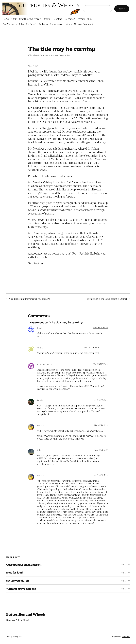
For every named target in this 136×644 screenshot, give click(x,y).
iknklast (40, 328)
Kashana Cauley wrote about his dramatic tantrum (58, 81)
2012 (78, 118)
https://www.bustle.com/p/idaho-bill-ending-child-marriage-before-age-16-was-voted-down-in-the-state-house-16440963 (71, 437)
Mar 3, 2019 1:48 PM (101, 450)
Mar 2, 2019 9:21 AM (101, 400)
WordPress (126, 637)
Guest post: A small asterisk (24, 564)
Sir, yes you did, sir (18, 580)
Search (122, 9)
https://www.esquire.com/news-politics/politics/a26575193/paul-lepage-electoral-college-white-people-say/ (71, 387)
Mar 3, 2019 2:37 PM (101, 475)
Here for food (14, 572)
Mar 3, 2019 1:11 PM (101, 425)
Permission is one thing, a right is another (107, 299)
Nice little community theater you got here (29, 299)
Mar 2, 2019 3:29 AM (101, 364)
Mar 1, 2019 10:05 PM (100, 328)
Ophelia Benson (42, 55)
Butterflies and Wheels (26, 614)
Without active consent (21, 588)
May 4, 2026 (125, 564)
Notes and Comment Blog (60, 55)
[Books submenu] (51, 19)
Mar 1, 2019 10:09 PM (92, 347)
